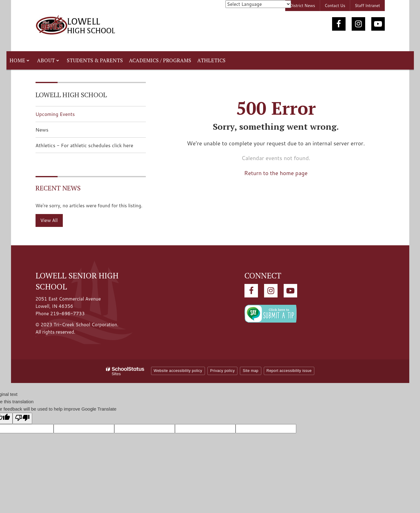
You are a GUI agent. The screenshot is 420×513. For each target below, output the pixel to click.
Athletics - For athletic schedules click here (91, 147)
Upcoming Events (55, 114)
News (42, 130)
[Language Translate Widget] (258, 4)
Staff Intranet (367, 6)
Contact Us (335, 6)
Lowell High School (71, 95)
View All (49, 220)
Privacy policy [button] (222, 371)
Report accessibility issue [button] (289, 371)
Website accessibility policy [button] (178, 371)
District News (303, 6)
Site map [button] (250, 371)
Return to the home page (276, 173)
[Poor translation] (22, 418)
